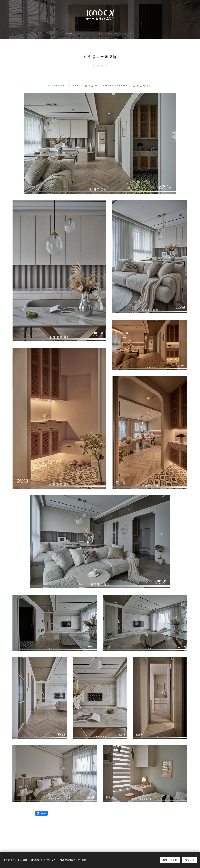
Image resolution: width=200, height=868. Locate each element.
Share (41, 813)
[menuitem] (70, 34)
